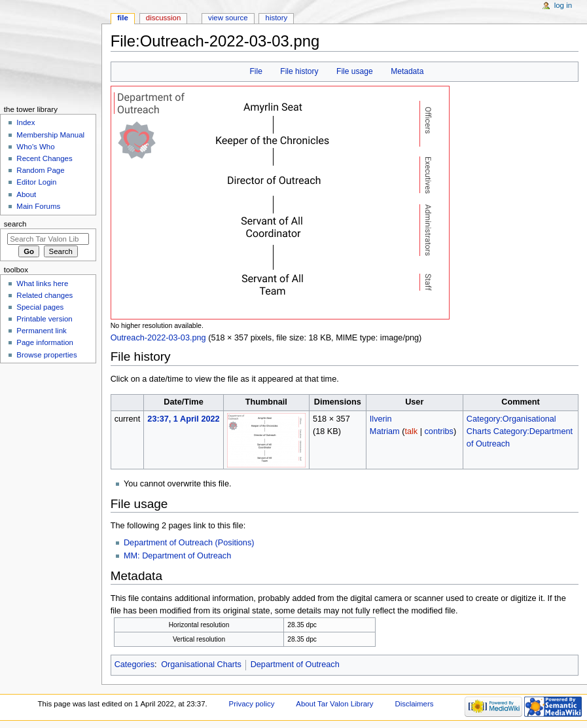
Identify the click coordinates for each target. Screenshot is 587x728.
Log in (563, 5)
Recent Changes (44, 158)
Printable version (44, 319)
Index (26, 122)
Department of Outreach (295, 664)
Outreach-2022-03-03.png (158, 338)
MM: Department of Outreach (177, 556)
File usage (355, 71)
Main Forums (38, 206)
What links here (42, 283)
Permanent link (41, 331)
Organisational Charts (201, 664)
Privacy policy (252, 704)
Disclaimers (414, 704)
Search (15, 224)
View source (228, 18)
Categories (134, 664)
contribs (439, 431)
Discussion (163, 18)
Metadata (407, 71)
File (256, 71)
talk (411, 431)
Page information (45, 342)
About (26, 194)
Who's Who (35, 147)
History (277, 18)
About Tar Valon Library (334, 704)
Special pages (40, 307)
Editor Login (36, 182)
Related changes (44, 295)
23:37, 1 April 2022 (183, 419)
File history (299, 71)
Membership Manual (50, 135)
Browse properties (46, 355)
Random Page (40, 170)
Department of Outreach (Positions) (189, 543)
